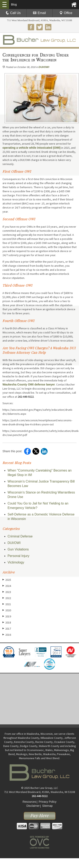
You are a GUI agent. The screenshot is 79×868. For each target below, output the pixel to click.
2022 (7, 598)
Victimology (16, 562)
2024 (7, 586)
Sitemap (47, 806)
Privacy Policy (47, 802)
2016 (7, 635)
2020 (7, 610)
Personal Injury (18, 556)
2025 (7, 580)
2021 (7, 604)
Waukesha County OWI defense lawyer (29, 384)
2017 (7, 628)
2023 (7, 592)
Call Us (13, 13)
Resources (29, 802)
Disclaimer (33, 806)
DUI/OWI (44, 67)
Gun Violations (18, 549)
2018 (7, 622)
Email (39, 13)
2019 (7, 616)
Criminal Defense (20, 536)
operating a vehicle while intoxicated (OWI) (32, 148)
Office (66, 13)
